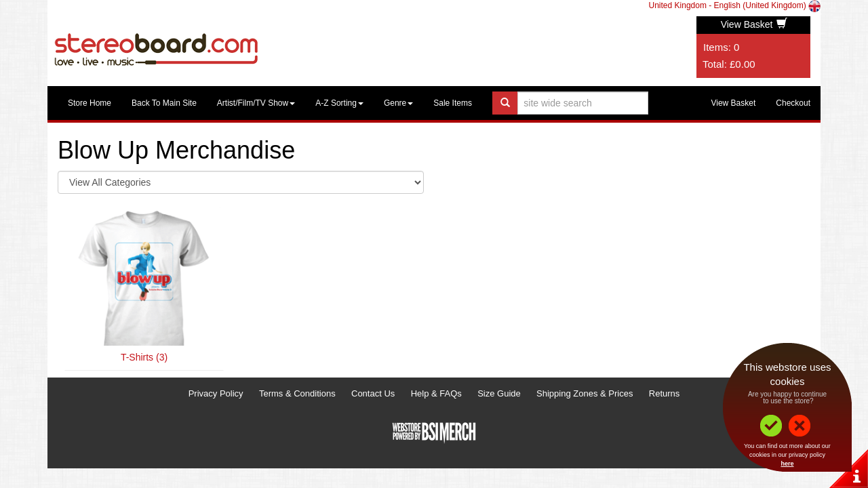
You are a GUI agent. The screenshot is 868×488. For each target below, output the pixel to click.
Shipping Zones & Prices (585, 393)
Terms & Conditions (297, 393)
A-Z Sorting (339, 103)
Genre (398, 103)
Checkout (793, 103)
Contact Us (373, 393)
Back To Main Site (164, 103)
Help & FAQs (436, 393)
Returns (665, 393)
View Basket (754, 24)
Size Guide (499, 393)
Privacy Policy (216, 393)
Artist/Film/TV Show (256, 103)
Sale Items (453, 103)
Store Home (90, 103)
